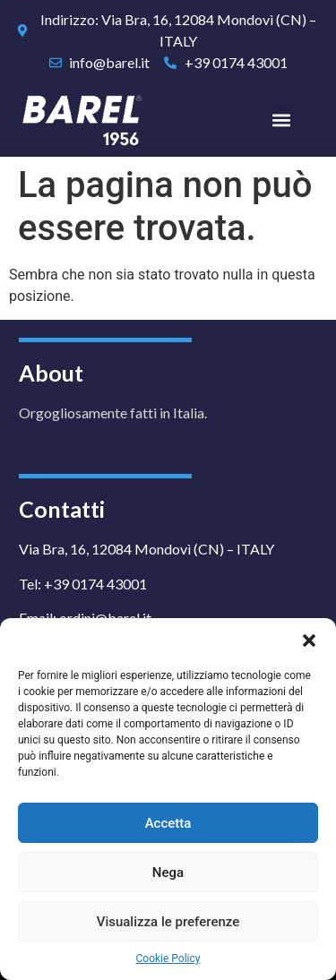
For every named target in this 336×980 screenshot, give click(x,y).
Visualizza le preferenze (168, 922)
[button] (309, 640)
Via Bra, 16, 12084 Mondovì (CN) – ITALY (146, 549)
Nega (168, 873)
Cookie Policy (168, 959)
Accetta (168, 823)
